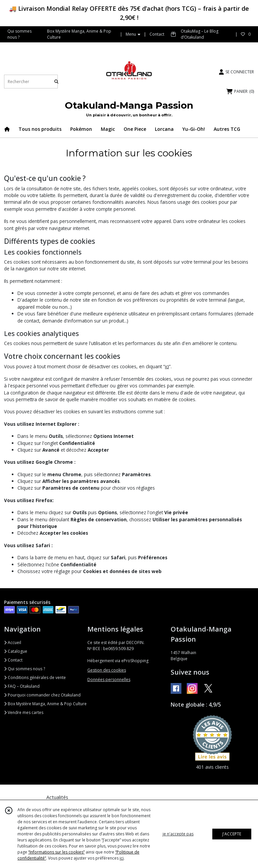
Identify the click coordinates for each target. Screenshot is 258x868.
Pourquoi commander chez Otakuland (42, 695)
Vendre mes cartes (24, 712)
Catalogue (16, 651)
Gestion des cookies (107, 670)
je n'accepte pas (178, 834)
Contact (157, 34)
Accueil (13, 643)
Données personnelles (109, 680)
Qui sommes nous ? (25, 669)
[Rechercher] (56, 82)
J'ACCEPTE (232, 834)
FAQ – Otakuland (22, 686)
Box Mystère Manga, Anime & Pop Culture (45, 704)
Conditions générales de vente (35, 677)
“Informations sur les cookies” (56, 852)
